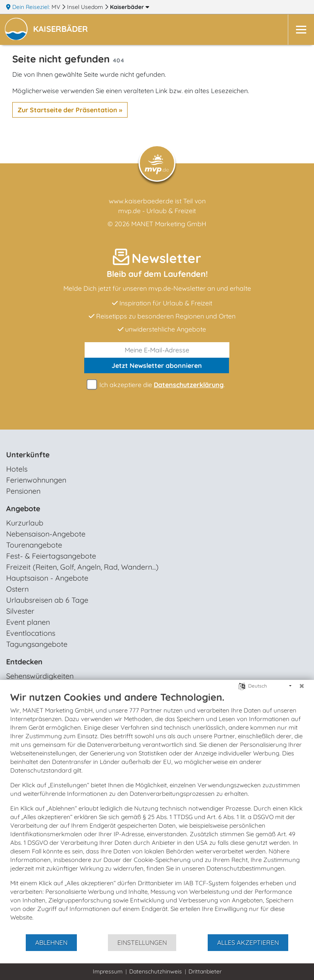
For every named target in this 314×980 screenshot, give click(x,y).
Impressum (108, 971)
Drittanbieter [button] (205, 971)
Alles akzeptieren (248, 942)
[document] (157, 812)
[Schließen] (302, 686)
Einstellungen (142, 942)
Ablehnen (51, 942)
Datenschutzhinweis (156, 971)
